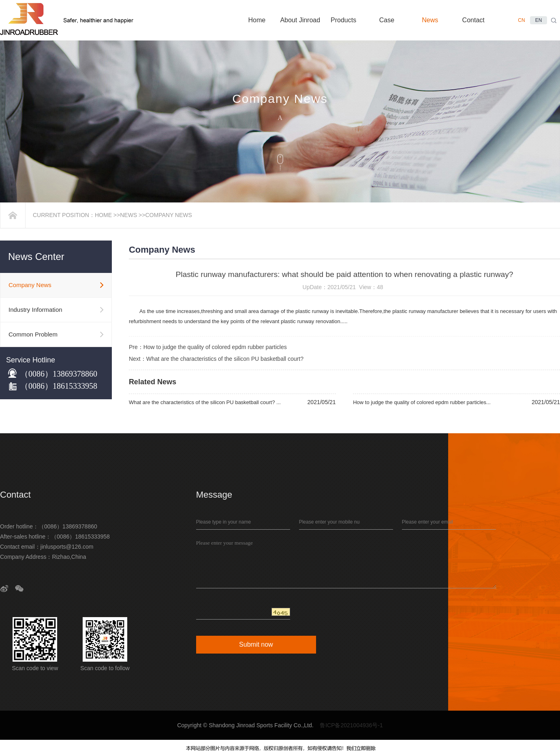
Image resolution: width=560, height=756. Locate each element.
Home (103, 215)
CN (521, 20)
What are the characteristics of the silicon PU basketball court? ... (205, 402)
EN (539, 20)
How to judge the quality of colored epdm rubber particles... (422, 402)
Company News (168, 215)
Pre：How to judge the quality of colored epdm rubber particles (208, 347)
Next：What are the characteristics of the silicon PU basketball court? (217, 359)
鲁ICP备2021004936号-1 (351, 725)
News (128, 215)
